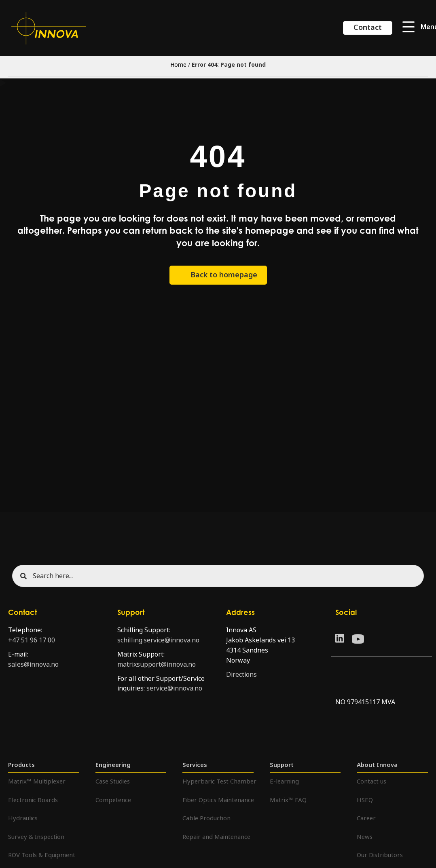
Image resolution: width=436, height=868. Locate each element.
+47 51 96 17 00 (32, 640)
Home (178, 65)
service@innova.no (174, 688)
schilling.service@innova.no (158, 640)
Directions (241, 675)
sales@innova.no (33, 664)
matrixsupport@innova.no (157, 664)
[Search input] (218, 576)
